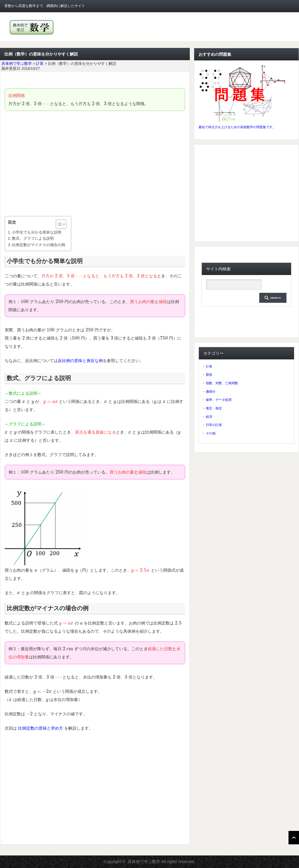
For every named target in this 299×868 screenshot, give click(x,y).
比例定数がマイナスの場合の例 (39, 245)
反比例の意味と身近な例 (80, 361)
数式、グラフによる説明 (33, 238)
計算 (209, 366)
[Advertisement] (95, 163)
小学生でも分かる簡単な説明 (37, 232)
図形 (209, 375)
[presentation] (23, 104)
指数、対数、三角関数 (222, 383)
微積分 (211, 392)
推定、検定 (214, 408)
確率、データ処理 (219, 400)
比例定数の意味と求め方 (41, 728)
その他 (211, 433)
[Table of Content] (61, 224)
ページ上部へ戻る (294, 838)
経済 (209, 417)
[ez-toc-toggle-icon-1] (58, 224)
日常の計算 (214, 425)
